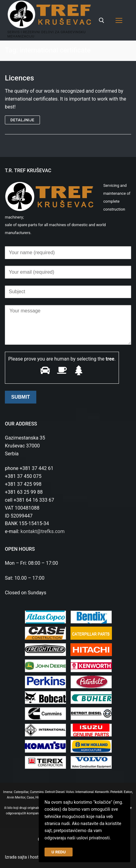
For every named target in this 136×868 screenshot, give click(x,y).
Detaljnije (22, 120)
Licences (20, 78)
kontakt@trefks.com (42, 531)
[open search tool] (102, 20)
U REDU (59, 852)
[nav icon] (119, 20)
